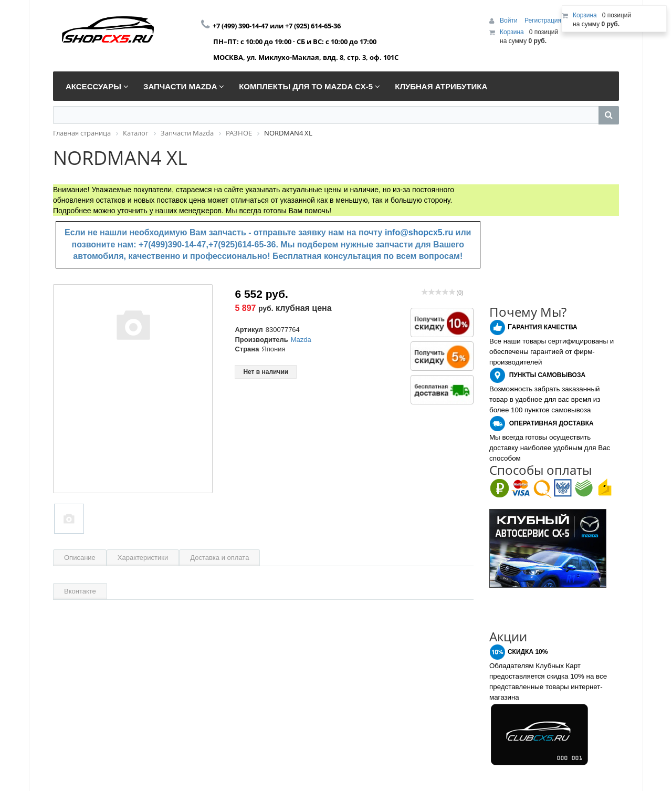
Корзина (512, 32)
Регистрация (543, 20)
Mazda (301, 340)
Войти (510, 20)
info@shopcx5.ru (419, 232)
